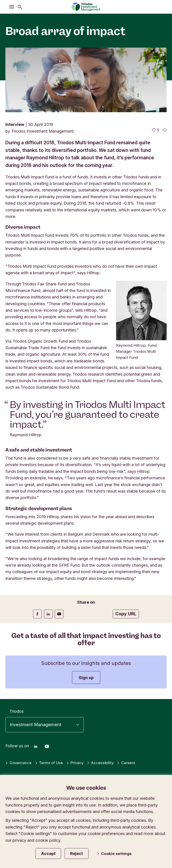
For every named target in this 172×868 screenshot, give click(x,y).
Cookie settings (118, 853)
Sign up (86, 677)
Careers (131, 761)
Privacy (78, 761)
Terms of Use (51, 761)
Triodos (16, 710)
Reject (83, 853)
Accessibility (104, 761)
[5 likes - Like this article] (156, 130)
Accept (51, 853)
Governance (19, 761)
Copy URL (126, 614)
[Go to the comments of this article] (165, 130)
